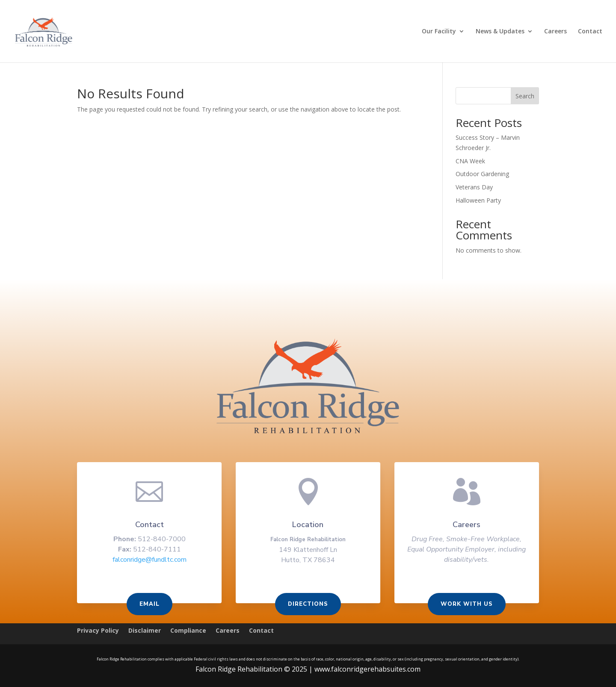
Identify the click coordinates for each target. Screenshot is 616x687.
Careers (555, 32)
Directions (308, 604)
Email (152, 604)
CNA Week (470, 161)
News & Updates (500, 32)
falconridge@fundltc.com (152, 560)
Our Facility (439, 32)
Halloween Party (478, 200)
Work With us (464, 604)
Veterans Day (474, 187)
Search (525, 96)
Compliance (188, 631)
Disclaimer (145, 631)
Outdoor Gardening (482, 174)
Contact (590, 32)
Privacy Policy (98, 631)
